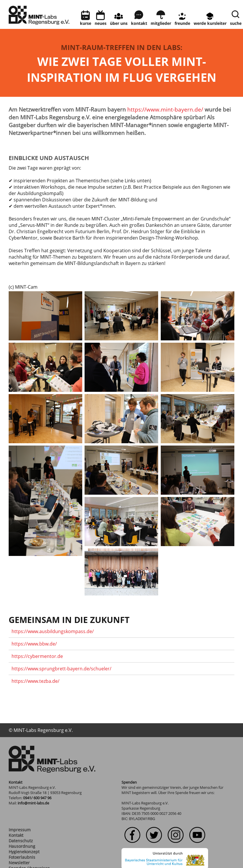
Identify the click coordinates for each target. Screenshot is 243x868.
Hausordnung (22, 846)
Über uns (119, 23)
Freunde (182, 23)
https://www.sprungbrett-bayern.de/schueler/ (61, 669)
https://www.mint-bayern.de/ (165, 109)
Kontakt (16, 835)
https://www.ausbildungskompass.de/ (53, 631)
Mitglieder (161, 23)
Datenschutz (21, 841)
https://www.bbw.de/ (34, 644)
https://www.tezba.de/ (35, 681)
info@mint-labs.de (33, 803)
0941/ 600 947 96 (37, 798)
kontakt (139, 23)
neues (101, 23)
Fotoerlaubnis (22, 857)
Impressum (20, 830)
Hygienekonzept (24, 852)
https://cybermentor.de (37, 656)
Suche (236, 23)
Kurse (86, 23)
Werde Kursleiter (210, 23)
